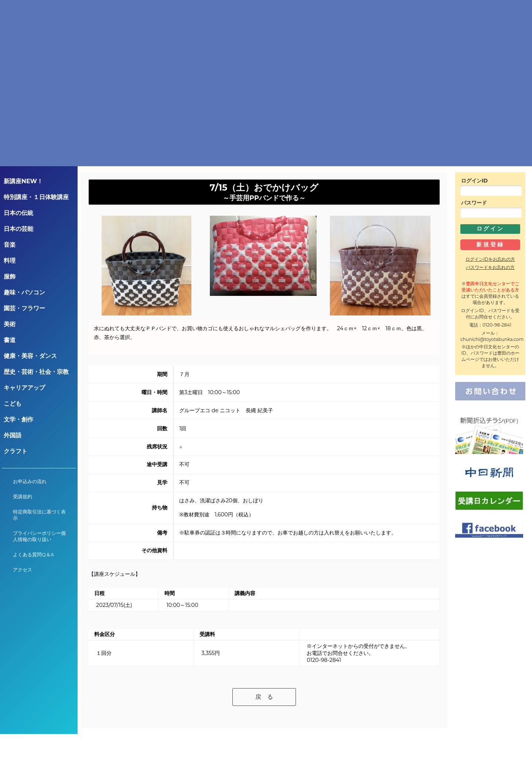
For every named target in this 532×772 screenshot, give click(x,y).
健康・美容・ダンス (30, 356)
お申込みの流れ (30, 481)
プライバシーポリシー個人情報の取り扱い (39, 536)
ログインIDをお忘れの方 (490, 259)
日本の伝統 (18, 213)
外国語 (13, 435)
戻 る (264, 697)
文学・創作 (18, 419)
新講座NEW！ (23, 181)
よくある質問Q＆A (33, 555)
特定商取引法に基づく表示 (39, 515)
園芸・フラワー (24, 308)
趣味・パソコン (24, 292)
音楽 (10, 245)
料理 (10, 261)
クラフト (16, 451)
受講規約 (23, 497)
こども (13, 404)
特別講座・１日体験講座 (36, 197)
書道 (10, 340)
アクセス (23, 570)
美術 (10, 324)
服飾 (10, 276)
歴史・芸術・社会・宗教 (36, 372)
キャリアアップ (24, 388)
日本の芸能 (18, 229)
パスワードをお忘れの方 (490, 267)
